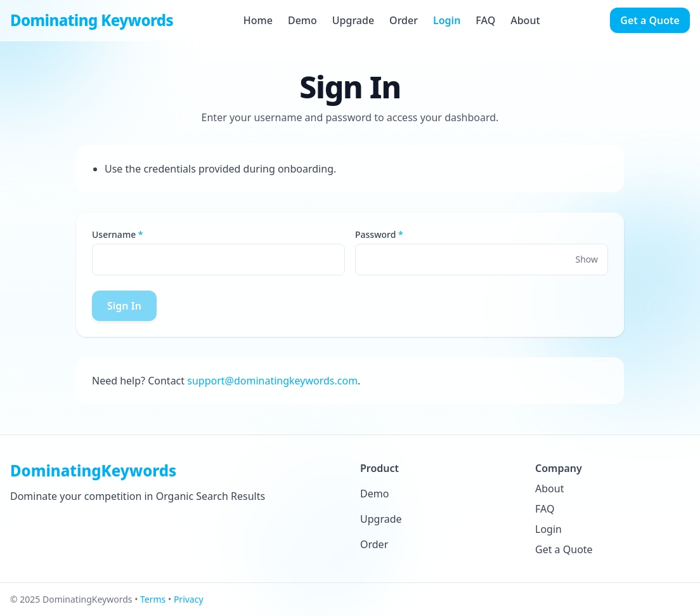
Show (587, 259)
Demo (302, 20)
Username (114, 234)
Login (447, 20)
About (525, 20)
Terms (153, 599)
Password (375, 234)
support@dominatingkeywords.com (272, 381)
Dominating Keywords (92, 20)
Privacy (189, 599)
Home (258, 20)
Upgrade (353, 20)
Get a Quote (650, 20)
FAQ (485, 20)
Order (404, 20)
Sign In (124, 306)
